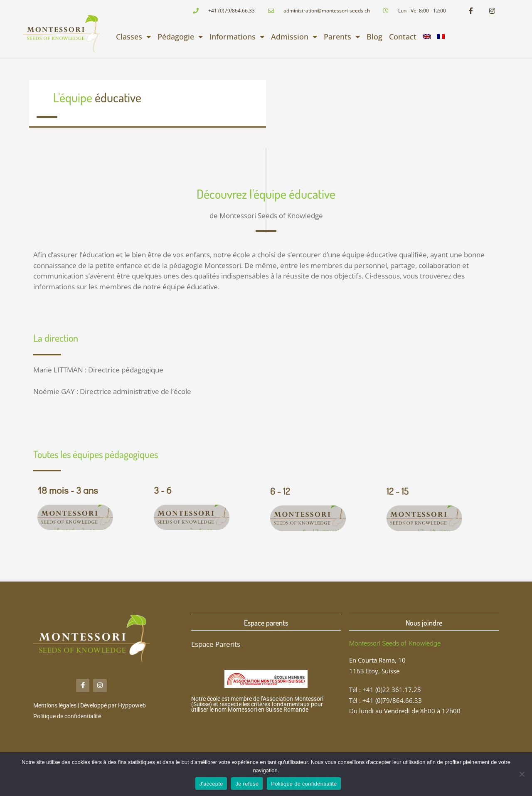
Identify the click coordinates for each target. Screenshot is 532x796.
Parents (342, 37)
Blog (374, 37)
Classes (133, 37)
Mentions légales (55, 706)
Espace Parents (216, 644)
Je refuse (247, 784)
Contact (403, 37)
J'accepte (211, 784)
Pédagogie (180, 37)
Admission (294, 37)
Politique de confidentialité (67, 716)
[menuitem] (427, 37)
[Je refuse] (522, 774)
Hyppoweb (132, 706)
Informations (237, 37)
